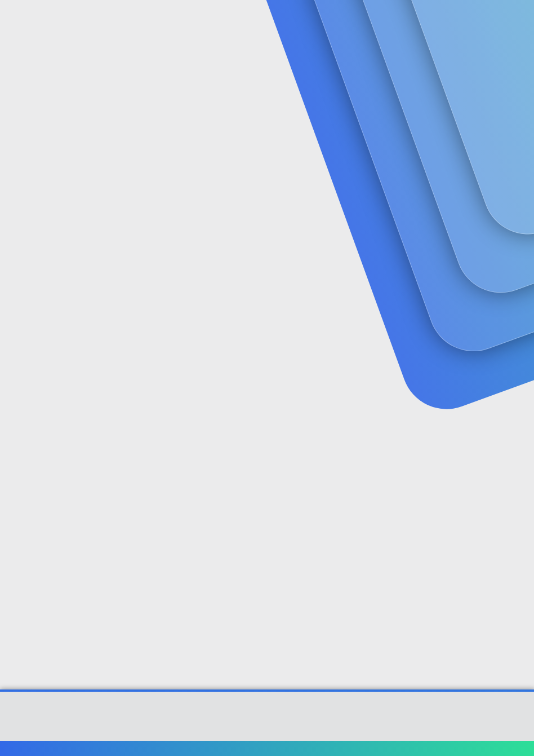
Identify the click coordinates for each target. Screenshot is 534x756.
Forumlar (216, 23)
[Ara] (382, 23)
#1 (516, 274)
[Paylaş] (502, 275)
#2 (516, 423)
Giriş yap (399, 94)
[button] (252, 23)
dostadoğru (35, 250)
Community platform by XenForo (267, 722)
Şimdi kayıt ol (478, 94)
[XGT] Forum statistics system (267, 730)
